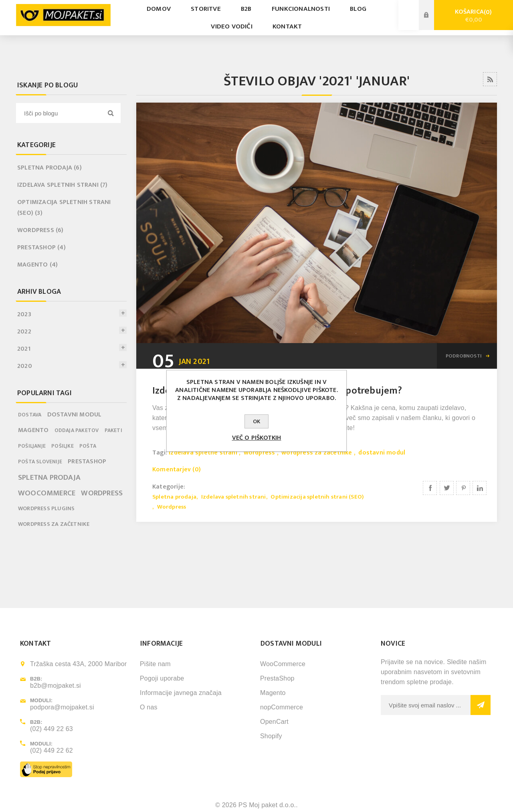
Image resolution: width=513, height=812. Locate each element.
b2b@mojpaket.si (56, 686)
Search (111, 113)
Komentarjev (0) (177, 470)
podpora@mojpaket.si (62, 707)
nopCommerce (282, 707)
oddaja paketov (77, 430)
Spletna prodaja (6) (49, 168)
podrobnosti (464, 356)
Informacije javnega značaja (181, 693)
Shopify (271, 736)
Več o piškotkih (257, 438)
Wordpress (172, 507)
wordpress (260, 453)
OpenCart (274, 722)
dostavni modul (382, 453)
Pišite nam (155, 664)
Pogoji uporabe (162, 678)
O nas (149, 707)
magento (33, 430)
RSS (490, 79)
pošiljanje (32, 446)
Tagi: (161, 453)
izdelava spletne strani (203, 453)
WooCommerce (283, 664)
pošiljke (63, 446)
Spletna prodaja (174, 497)
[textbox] (62, 113)
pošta (88, 446)
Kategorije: (169, 486)
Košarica (474, 16)
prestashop (87, 462)
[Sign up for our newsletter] (426, 705)
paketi (113, 430)
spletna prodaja (49, 477)
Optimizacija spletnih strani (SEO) (317, 497)
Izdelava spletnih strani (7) (63, 185)
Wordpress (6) (40, 230)
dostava (30, 415)
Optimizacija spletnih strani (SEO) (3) (64, 208)
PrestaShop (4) (41, 247)
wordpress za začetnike (317, 453)
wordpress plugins (46, 509)
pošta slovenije (40, 462)
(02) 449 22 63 (52, 729)
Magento (273, 693)
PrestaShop (277, 678)
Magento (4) (37, 265)
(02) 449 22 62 (52, 750)
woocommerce (47, 493)
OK (256, 421)
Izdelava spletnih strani (234, 497)
